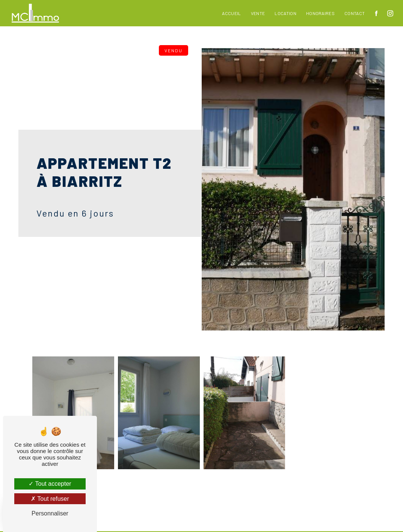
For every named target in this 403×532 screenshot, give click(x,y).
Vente (258, 13)
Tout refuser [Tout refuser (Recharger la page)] (50, 499)
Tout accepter (50, 484)
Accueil (231, 13)
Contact (355, 13)
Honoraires (320, 13)
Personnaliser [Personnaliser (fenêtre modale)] (50, 513)
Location (285, 13)
